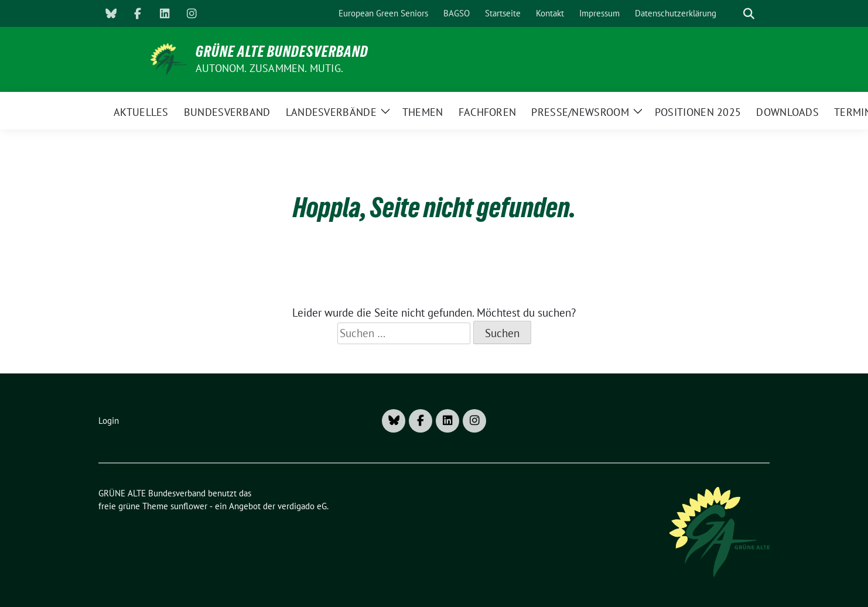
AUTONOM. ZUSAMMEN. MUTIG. (269, 68)
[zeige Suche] (749, 14)
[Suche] (732, 14)
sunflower (189, 506)
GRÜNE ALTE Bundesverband (282, 52)
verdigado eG (302, 506)
